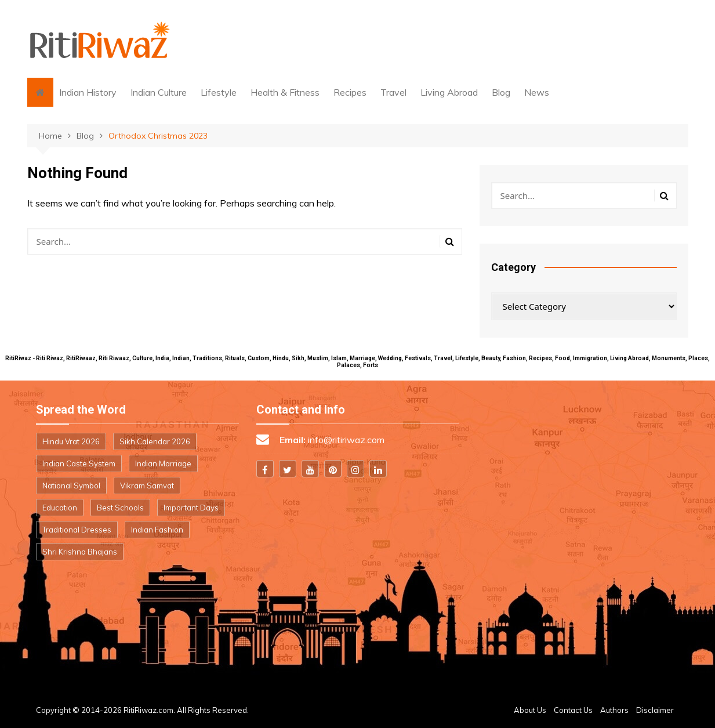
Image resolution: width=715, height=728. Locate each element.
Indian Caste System (79, 463)
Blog (501, 92)
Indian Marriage (163, 463)
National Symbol (71, 486)
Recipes (350, 92)
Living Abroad (449, 92)
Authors (614, 710)
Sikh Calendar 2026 (155, 441)
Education (60, 508)
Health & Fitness (285, 92)
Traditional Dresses (77, 530)
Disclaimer (655, 710)
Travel (393, 92)
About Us (530, 710)
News (537, 92)
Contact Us (573, 710)
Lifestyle (219, 92)
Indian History (88, 92)
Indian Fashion (157, 530)
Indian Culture (159, 92)
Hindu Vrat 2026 (71, 441)
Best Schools (120, 508)
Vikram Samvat (147, 486)
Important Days (191, 508)
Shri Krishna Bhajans (80, 552)
